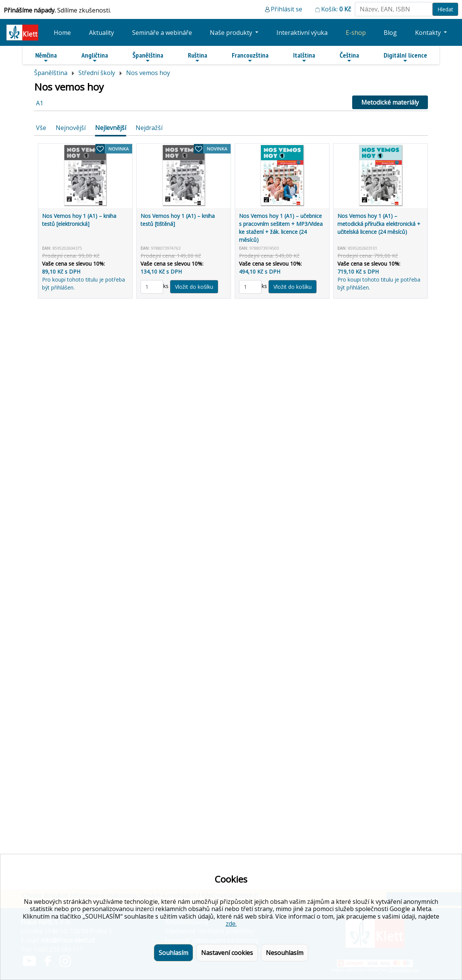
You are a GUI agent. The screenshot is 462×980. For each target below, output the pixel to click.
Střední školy (97, 73)
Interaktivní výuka (302, 33)
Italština (304, 57)
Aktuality (101, 33)
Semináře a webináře (162, 33)
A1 (40, 103)
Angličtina (95, 57)
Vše (41, 128)
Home (62, 33)
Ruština (197, 57)
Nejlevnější (111, 128)
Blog (390, 33)
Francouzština (250, 57)
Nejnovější (71, 128)
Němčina (46, 57)
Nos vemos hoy (148, 73)
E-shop (356, 33)
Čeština (349, 57)
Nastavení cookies (227, 953)
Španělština (148, 57)
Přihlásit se (286, 9)
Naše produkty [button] (232, 33)
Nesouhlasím (285, 953)
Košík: (336, 9)
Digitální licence (405, 57)
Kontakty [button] (429, 33)
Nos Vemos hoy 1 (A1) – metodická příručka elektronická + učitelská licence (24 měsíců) (379, 224)
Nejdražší (149, 128)
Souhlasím (173, 953)
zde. (231, 924)
